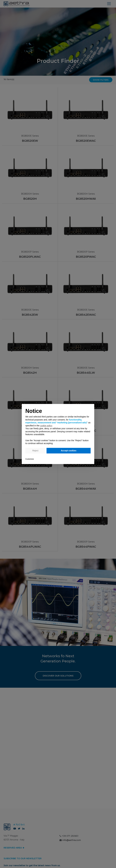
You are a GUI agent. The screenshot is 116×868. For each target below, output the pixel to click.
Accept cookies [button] (69, 451)
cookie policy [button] (46, 426)
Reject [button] (35, 451)
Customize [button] (30, 459)
